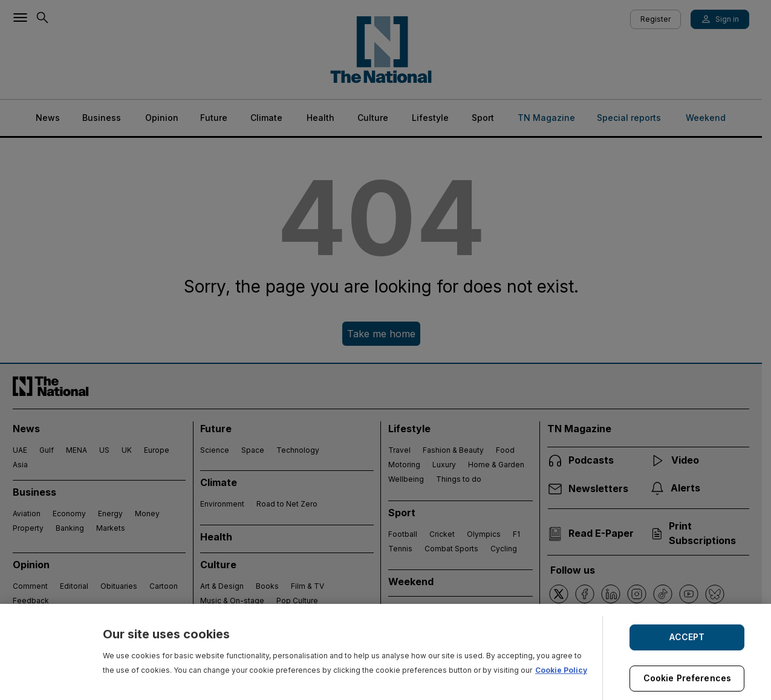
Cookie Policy (561, 670)
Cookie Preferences (688, 678)
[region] (385, 652)
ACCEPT (687, 637)
